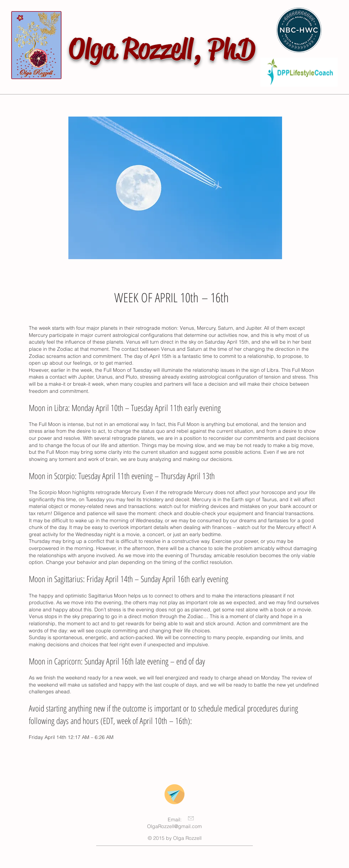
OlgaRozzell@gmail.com (174, 826)
